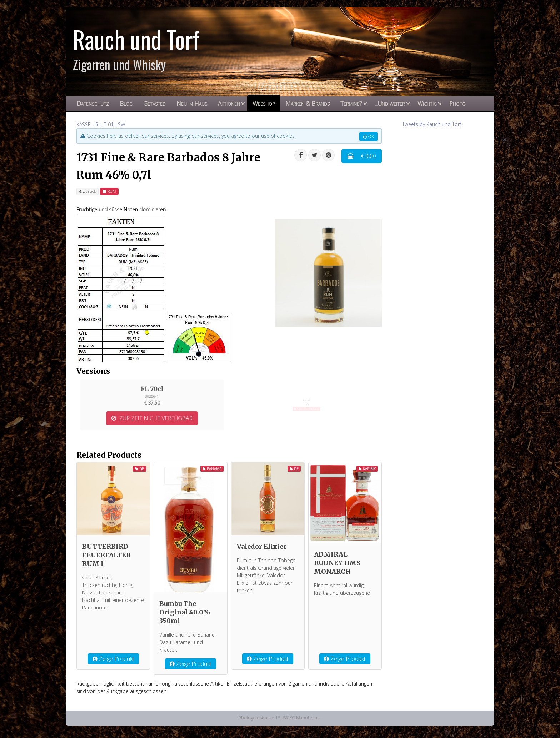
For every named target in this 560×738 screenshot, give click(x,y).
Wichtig (427, 103)
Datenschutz (93, 103)
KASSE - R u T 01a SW (101, 124)
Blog (126, 103)
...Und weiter (390, 103)
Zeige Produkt (113, 659)
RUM (109, 191)
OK (369, 137)
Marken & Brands (307, 103)
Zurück (87, 191)
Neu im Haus (192, 103)
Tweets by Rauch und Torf (432, 124)
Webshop (264, 103)
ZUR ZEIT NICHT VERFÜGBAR (152, 408)
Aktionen (229, 103)
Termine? (351, 103)
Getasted (154, 103)
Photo (457, 103)
